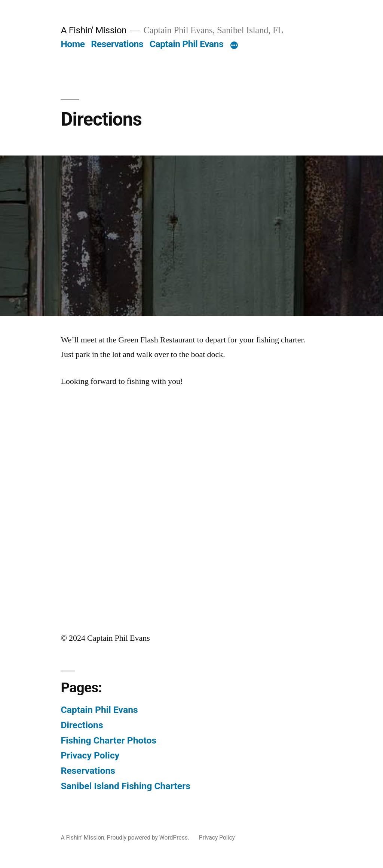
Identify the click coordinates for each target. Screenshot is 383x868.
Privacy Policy (90, 755)
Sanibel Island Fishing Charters (125, 786)
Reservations (117, 44)
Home (73, 44)
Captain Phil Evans (187, 44)
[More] (234, 46)
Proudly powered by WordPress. (149, 838)
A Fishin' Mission (94, 30)
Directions (82, 725)
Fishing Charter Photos (108, 740)
